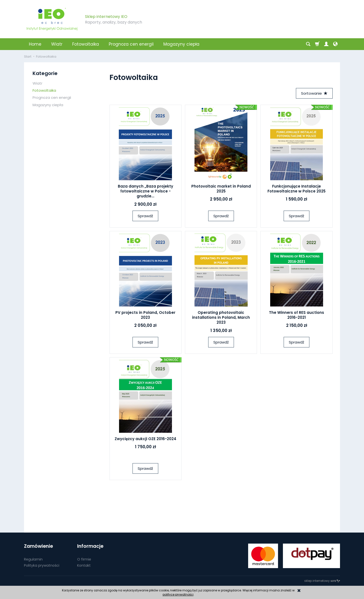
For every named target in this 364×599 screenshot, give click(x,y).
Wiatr (57, 44)
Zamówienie (38, 546)
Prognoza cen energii (131, 44)
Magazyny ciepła (181, 44)
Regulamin (33, 559)
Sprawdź (145, 216)
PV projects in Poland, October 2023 (145, 315)
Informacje (90, 546)
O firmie (84, 559)
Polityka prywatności (42, 565)
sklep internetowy (322, 581)
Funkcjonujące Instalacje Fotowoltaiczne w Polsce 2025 (297, 189)
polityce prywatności (178, 594)
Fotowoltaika (86, 44)
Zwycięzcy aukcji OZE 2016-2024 (146, 439)
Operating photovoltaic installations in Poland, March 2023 (221, 318)
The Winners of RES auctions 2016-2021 (297, 315)
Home (35, 44)
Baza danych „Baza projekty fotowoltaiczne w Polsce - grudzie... (146, 191)
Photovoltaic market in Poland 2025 (221, 189)
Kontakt (84, 565)
